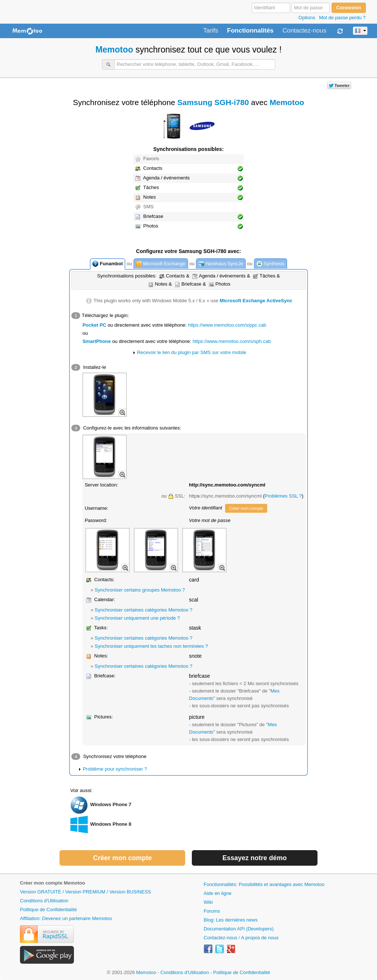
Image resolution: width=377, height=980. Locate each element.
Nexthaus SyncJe (221, 264)
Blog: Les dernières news (231, 920)
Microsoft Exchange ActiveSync (256, 301)
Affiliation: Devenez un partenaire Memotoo (66, 918)
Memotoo (114, 50)
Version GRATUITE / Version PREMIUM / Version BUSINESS (85, 892)
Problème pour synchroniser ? (115, 769)
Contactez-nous (304, 31)
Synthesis (271, 264)
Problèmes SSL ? (283, 496)
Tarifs (211, 31)
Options (307, 18)
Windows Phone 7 (111, 804)
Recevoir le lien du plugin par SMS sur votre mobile (192, 352)
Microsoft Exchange (161, 264)
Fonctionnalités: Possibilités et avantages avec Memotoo (264, 884)
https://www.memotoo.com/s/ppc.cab (227, 325)
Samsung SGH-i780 (213, 102)
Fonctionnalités (250, 31)
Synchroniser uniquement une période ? (137, 618)
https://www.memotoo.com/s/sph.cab (232, 341)
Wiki (208, 902)
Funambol (108, 264)
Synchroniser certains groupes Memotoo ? (140, 590)
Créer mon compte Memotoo (52, 883)
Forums (212, 911)
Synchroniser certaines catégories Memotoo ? (143, 610)
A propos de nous (260, 938)
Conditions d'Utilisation (44, 901)
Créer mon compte (246, 508)
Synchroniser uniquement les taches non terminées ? (151, 646)
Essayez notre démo (255, 858)
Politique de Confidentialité (48, 910)
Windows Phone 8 (111, 824)
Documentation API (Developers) (239, 929)
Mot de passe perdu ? (342, 18)
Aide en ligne (218, 893)
